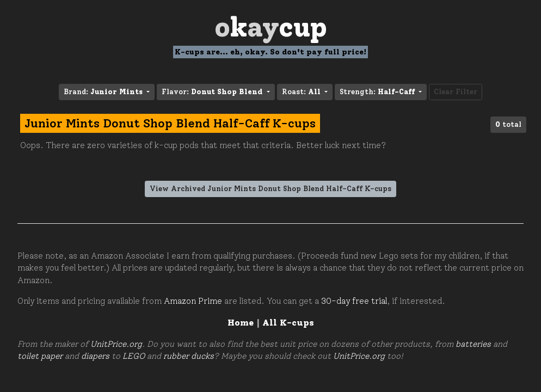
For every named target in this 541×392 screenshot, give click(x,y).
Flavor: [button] (213, 92)
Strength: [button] (378, 92)
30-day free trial (354, 301)
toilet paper (40, 356)
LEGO (134, 356)
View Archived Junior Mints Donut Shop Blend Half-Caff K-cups (270, 189)
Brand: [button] (104, 92)
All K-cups (288, 323)
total (508, 124)
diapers (95, 356)
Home (241, 323)
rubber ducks (189, 356)
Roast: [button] (302, 92)
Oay (271, 27)
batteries (473, 344)
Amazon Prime (193, 301)
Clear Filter (456, 92)
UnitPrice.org (116, 344)
